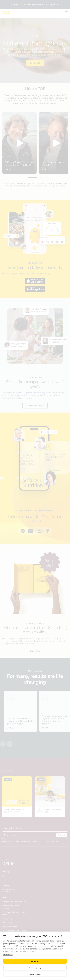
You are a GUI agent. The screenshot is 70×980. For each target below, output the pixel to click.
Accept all (35, 961)
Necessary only (35, 968)
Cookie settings (35, 974)
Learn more (8, 955)
